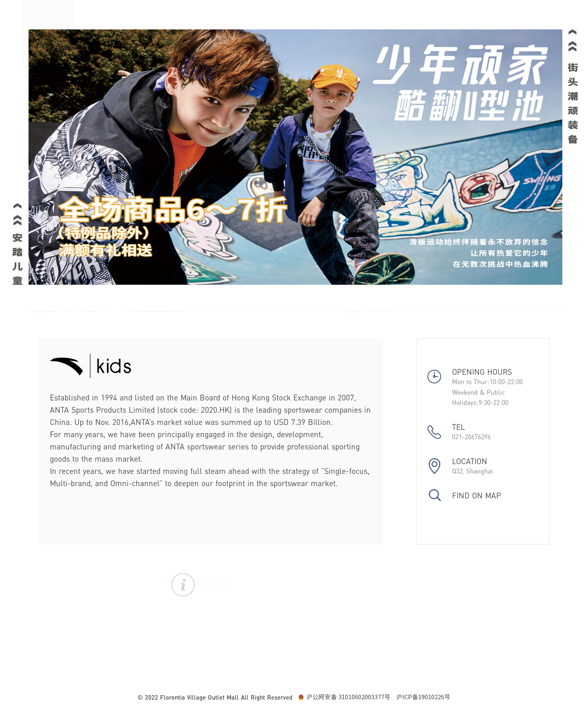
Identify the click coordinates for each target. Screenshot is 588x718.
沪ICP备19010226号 (423, 697)
